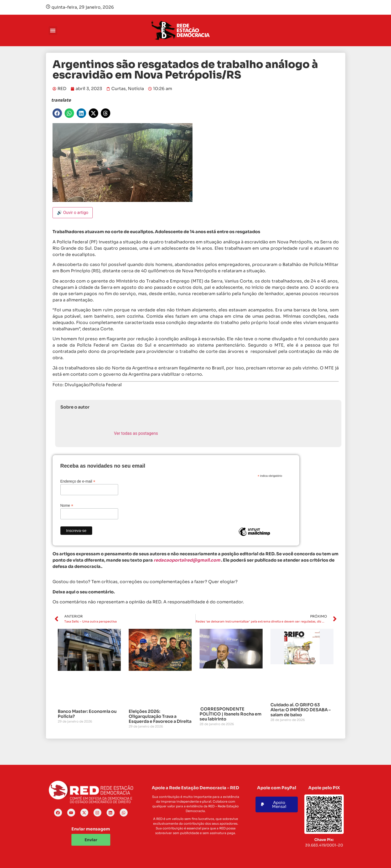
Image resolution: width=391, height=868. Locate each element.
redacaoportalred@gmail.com (187, 560)
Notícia (136, 89)
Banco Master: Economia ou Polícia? (87, 714)
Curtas (119, 89)
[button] (53, 31)
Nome (67, 505)
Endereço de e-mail (78, 481)
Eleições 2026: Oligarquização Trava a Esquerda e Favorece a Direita (160, 716)
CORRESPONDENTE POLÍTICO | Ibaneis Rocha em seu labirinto (231, 714)
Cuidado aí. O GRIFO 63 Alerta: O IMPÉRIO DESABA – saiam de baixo (301, 710)
